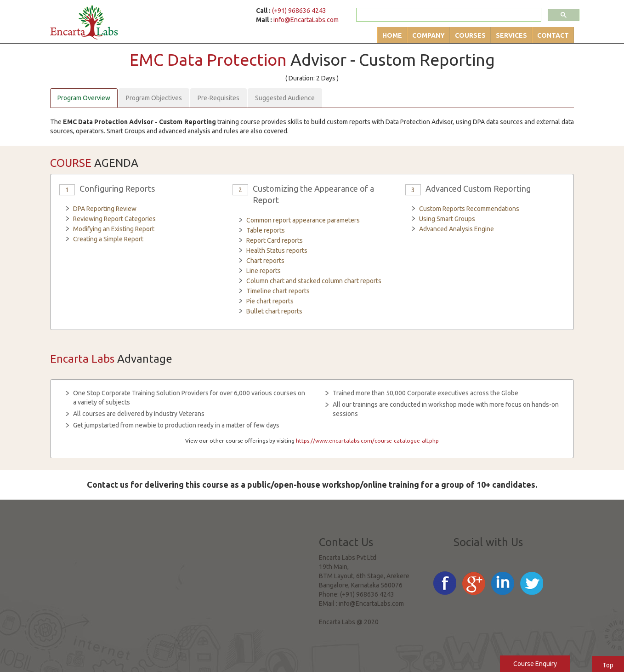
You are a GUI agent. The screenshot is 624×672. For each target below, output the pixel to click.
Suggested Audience (285, 98)
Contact (553, 35)
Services (511, 35)
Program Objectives (154, 98)
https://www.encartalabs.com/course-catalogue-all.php (367, 441)
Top (608, 665)
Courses (470, 35)
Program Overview (84, 98)
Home (392, 35)
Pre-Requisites (218, 98)
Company (428, 35)
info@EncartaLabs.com (306, 20)
